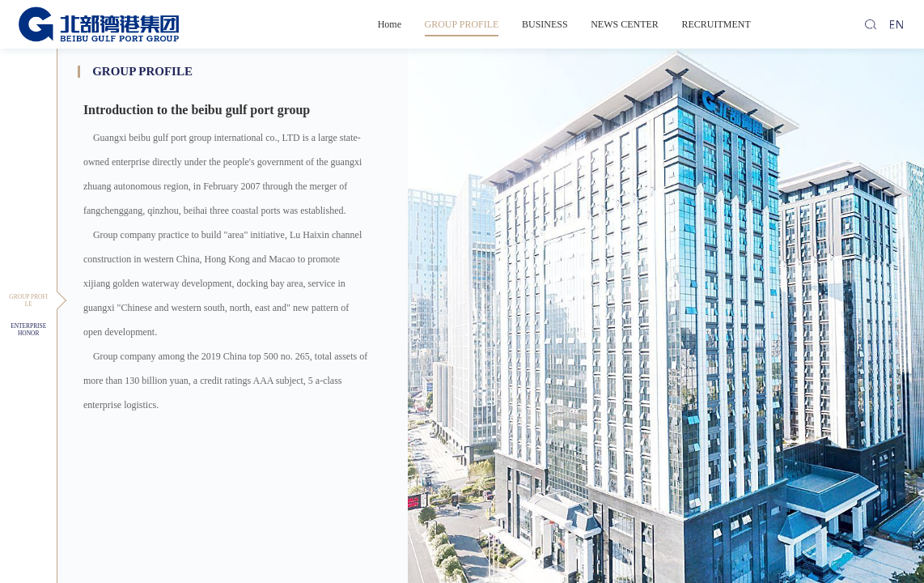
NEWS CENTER (625, 24)
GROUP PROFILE (462, 24)
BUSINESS (545, 24)
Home (390, 24)
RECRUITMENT (716, 24)
